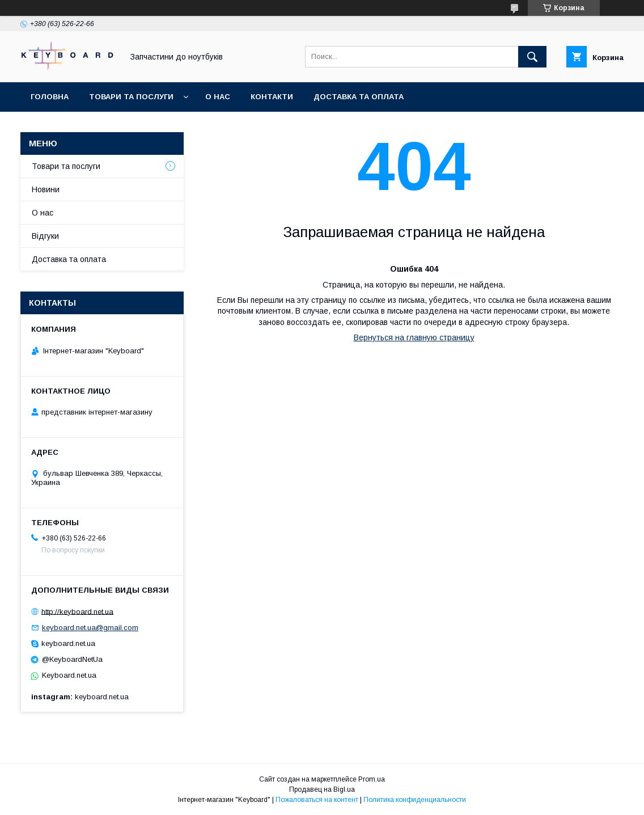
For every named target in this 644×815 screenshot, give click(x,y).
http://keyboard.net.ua (77, 611)
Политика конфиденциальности (415, 800)
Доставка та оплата (359, 97)
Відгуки (45, 236)
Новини (46, 189)
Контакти (272, 97)
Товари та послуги (131, 97)
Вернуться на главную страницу (414, 337)
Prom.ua (372, 779)
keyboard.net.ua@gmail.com (90, 628)
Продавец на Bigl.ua (322, 789)
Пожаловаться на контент (317, 800)
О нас (218, 97)
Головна (50, 97)
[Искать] (532, 57)
